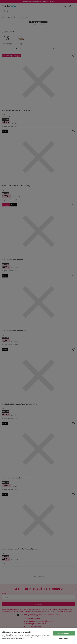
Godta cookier (64, 633)
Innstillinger (64, 638)
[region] (38, 636)
